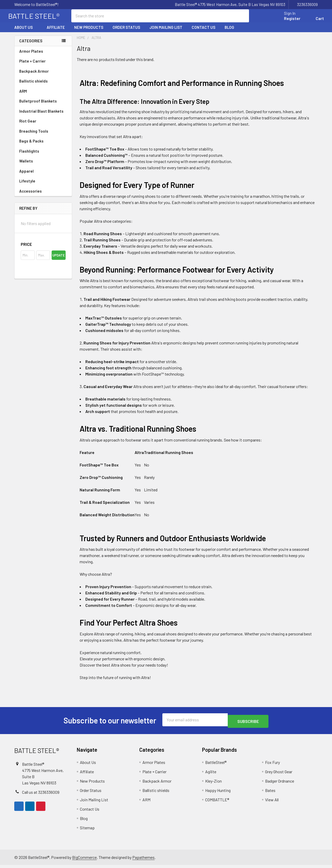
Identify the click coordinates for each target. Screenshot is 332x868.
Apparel (43, 176)
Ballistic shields (43, 86)
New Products (89, 32)
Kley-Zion (213, 784)
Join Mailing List (166, 32)
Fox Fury (272, 765)
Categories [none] (31, 45)
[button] (43, 249)
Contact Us (203, 32)
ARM (23, 96)
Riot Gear (28, 126)
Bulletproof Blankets (38, 106)
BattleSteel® (216, 765)
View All (272, 803)
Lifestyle (27, 186)
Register (286, 21)
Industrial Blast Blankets (41, 116)
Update (59, 260)
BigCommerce (84, 860)
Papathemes (143, 860)
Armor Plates (43, 56)
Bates (270, 793)
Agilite (211, 775)
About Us (26, 32)
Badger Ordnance (280, 784)
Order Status (126, 32)
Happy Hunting (218, 793)
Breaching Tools (34, 136)
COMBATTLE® (217, 803)
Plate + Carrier (32, 66)
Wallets (26, 166)
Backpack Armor (34, 76)
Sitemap (87, 831)
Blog (229, 32)
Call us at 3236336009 (41, 795)
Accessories (43, 196)
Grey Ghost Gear (279, 775)
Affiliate (56, 32)
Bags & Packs (43, 146)
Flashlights (29, 156)
